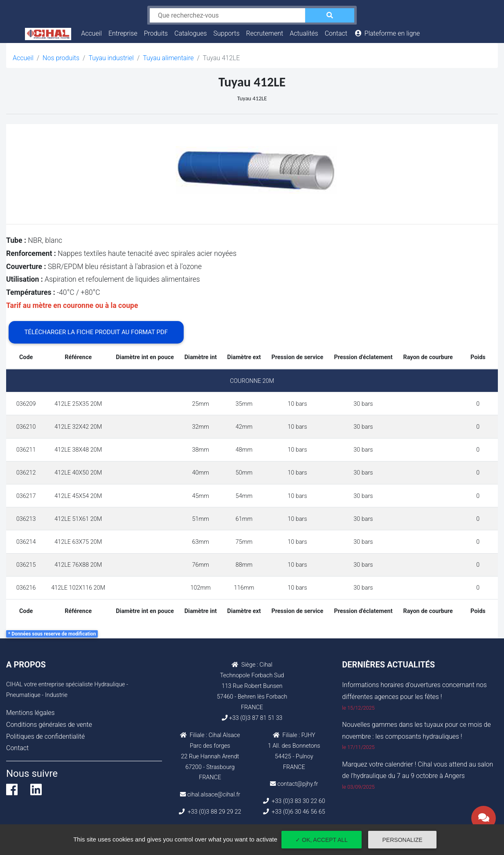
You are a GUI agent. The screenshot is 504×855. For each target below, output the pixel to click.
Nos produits (61, 58)
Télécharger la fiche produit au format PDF (96, 332)
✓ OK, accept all (322, 840)
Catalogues (190, 33)
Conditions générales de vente (49, 725)
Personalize (403, 840)
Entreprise (123, 33)
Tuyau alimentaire (168, 58)
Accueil (93, 32)
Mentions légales (30, 713)
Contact (336, 33)
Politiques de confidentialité (45, 736)
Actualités (304, 33)
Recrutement (265, 33)
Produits (156, 33)
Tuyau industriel (111, 58)
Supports (227, 33)
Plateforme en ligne (387, 33)
